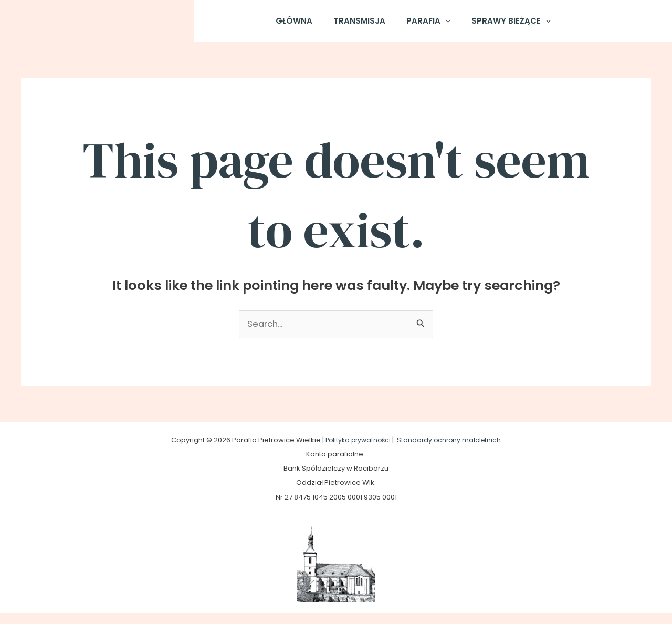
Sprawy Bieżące (503, 26)
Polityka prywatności (356, 450)
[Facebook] (576, 26)
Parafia (426, 26)
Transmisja (362, 26)
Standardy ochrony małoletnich (451, 450)
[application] (443, 26)
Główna (302, 26)
